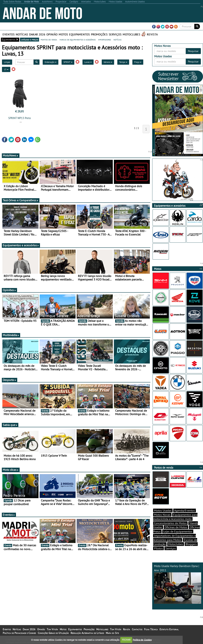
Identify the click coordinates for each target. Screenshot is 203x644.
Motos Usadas (163, 510)
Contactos (137, 629)
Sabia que (10, 425)
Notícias (22, 34)
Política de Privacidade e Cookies (19, 633)
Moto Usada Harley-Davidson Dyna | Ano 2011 (178, 584)
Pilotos (158, 548)
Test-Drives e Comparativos (21, 200)
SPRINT (68, 62)
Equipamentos (79, 34)
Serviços (115, 34)
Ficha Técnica (151, 629)
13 (6, 69)
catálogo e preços (30, 39)
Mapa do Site (112, 633)
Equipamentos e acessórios (21, 245)
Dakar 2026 (37, 34)
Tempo (123, 62)
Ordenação (51, 62)
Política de (142, 640)
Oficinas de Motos (176, 527)
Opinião (52, 34)
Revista (152, 34)
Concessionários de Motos (170, 523)
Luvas (88, 62)
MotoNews (11, 155)
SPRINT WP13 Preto (20, 118)
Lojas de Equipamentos (178, 531)
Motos (63, 34)
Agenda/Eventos (185, 510)
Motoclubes (131, 34)
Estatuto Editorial (169, 629)
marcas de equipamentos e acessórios (78, 39)
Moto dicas (11, 470)
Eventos (9, 34)
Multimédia (11, 335)
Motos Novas (162, 515)
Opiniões (9, 290)
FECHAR (126, 640)
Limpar (7, 62)
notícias (117, 39)
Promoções (99, 34)
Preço (138, 62)
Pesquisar (193, 51)
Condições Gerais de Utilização (53, 633)
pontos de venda (49, 39)
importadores (105, 39)
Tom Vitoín (52, 629)
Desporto (10, 380)
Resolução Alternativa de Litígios (87, 633)
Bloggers (191, 544)
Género (108, 62)
